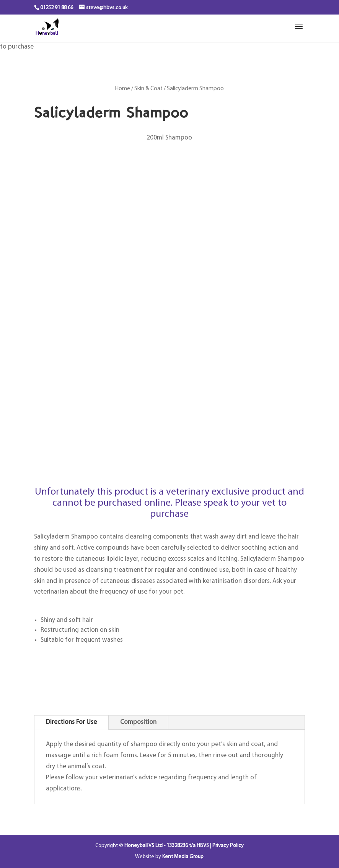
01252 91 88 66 (57, 8)
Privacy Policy (228, 846)
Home (123, 89)
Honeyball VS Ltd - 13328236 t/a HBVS (167, 846)
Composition (138, 722)
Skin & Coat (148, 89)
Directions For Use (71, 722)
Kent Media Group (183, 857)
